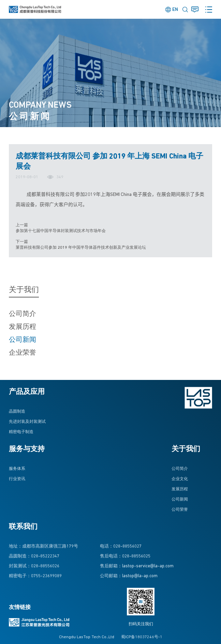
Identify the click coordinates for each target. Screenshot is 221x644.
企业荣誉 (23, 353)
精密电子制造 (21, 432)
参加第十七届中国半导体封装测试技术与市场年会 (61, 231)
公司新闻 (23, 340)
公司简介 (23, 314)
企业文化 (180, 479)
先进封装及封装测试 (27, 422)
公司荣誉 (180, 510)
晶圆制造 (17, 412)
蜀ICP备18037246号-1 (142, 637)
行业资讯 (17, 479)
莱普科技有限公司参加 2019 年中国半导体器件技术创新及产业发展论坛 (81, 248)
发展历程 (23, 327)
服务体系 (17, 469)
